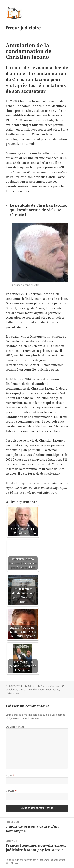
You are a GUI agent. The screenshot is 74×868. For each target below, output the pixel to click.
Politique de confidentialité (21, 860)
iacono (56, 690)
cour (48, 690)
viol (17, 693)
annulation (12, 690)
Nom (10, 775)
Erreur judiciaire (23, 28)
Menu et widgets (64, 22)
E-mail (11, 791)
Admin (31, 686)
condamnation (37, 690)
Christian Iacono (50, 686)
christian (23, 690)
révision (10, 693)
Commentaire (16, 727)
